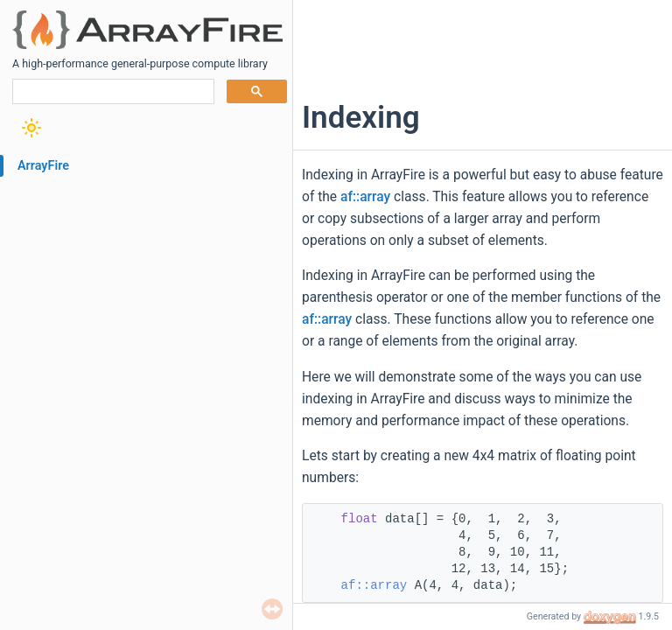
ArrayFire (43, 166)
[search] (112, 92)
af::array (365, 197)
